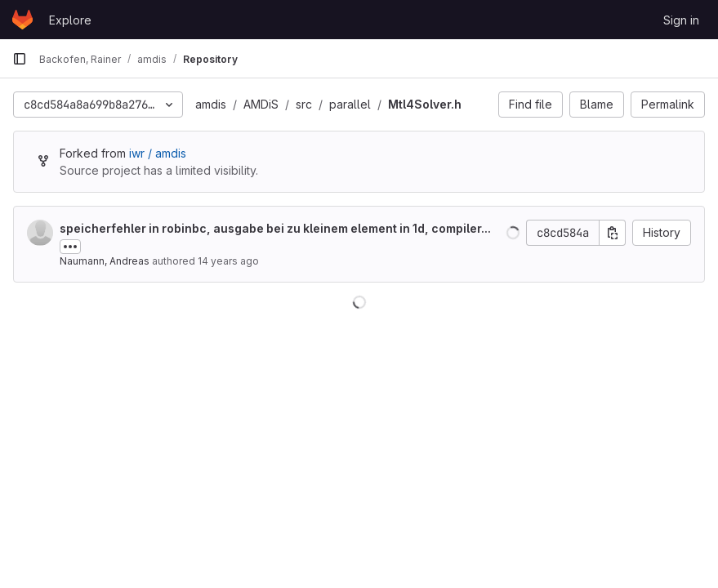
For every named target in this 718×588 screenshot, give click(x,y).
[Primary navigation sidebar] (20, 59)
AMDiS (261, 104)
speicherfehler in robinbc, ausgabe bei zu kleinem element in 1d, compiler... (275, 228)
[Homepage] (22, 20)
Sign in (681, 20)
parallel (350, 104)
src (304, 104)
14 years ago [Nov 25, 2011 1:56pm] (228, 261)
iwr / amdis (158, 153)
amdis (211, 104)
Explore (70, 20)
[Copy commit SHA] (613, 233)
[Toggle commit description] (70, 247)
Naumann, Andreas (105, 261)
